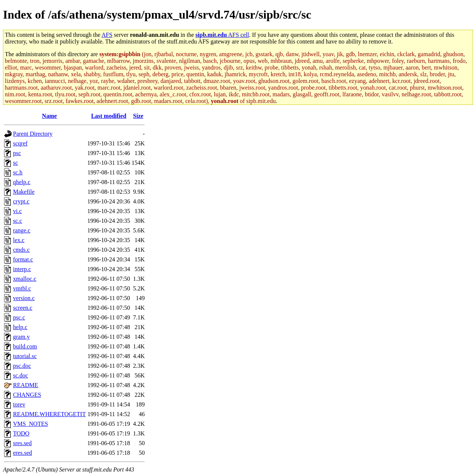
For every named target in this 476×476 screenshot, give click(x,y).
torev (19, 404)
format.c (23, 259)
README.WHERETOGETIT (49, 414)
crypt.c (21, 201)
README (26, 385)
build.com (25, 346)
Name (49, 116)
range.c (22, 230)
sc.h (18, 172)
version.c (24, 298)
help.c (20, 327)
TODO (21, 433)
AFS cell (222, 35)
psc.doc (22, 366)
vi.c (17, 211)
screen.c (23, 308)
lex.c (19, 240)
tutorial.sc (25, 356)
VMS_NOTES (30, 424)
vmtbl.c (22, 288)
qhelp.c (22, 182)
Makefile (24, 192)
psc (17, 153)
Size (138, 116)
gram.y (21, 337)
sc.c (17, 221)
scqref (20, 143)
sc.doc (20, 375)
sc (15, 163)
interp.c (22, 269)
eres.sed (22, 453)
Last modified (109, 116)
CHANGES (27, 395)
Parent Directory (33, 134)
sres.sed (22, 443)
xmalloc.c (25, 279)
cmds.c (21, 250)
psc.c (19, 317)
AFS (107, 35)
